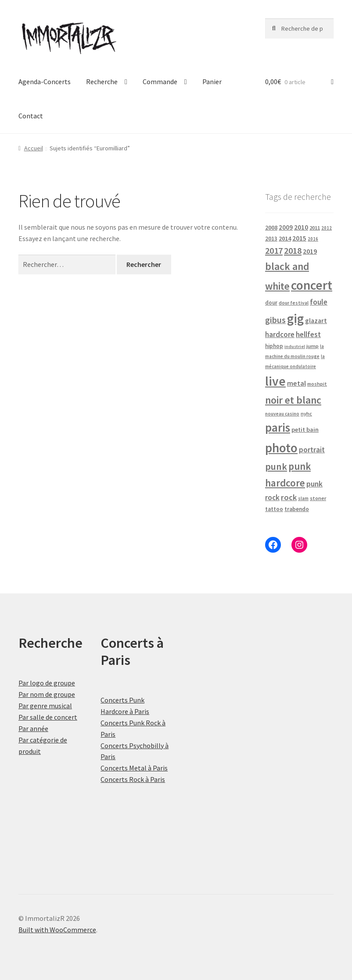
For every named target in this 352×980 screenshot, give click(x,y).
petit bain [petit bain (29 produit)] (305, 430)
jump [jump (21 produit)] (312, 346)
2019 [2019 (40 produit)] (310, 251)
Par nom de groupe (47, 694)
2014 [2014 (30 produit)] (285, 238)
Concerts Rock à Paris (133, 779)
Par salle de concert (48, 717)
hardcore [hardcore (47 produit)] (280, 334)
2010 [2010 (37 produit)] (301, 227)
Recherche (102, 82)
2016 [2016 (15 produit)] (313, 239)
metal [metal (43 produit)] (296, 383)
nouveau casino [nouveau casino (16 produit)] (282, 414)
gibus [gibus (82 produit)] (275, 320)
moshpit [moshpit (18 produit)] (317, 384)
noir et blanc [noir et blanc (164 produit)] (293, 400)
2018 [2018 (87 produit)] (293, 250)
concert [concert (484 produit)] (312, 285)
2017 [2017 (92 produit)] (274, 251)
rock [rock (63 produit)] (289, 497)
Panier (212, 82)
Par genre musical (45, 706)
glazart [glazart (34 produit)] (316, 321)
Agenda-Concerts (45, 82)
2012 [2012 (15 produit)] (327, 228)
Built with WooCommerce (57, 930)
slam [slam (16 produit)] (303, 498)
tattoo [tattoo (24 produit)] (274, 509)
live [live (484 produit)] (275, 381)
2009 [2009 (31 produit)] (286, 227)
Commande (160, 82)
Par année (33, 728)
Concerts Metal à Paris (134, 768)
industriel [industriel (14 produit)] (295, 346)
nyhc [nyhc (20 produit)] (306, 414)
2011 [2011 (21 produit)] (315, 228)
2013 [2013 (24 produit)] (271, 239)
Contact (31, 116)
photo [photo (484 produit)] (281, 448)
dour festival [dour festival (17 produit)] (294, 303)
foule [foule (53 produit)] (319, 302)
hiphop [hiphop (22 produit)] (274, 346)
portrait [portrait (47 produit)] (312, 450)
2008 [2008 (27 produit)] (271, 227)
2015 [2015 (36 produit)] (299, 238)
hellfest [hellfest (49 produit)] (308, 334)
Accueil (34, 148)
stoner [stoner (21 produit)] (318, 498)
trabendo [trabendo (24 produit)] (297, 509)
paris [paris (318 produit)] (278, 427)
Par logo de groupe (47, 683)
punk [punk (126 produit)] (276, 466)
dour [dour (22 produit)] (271, 303)
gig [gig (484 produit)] (295, 318)
